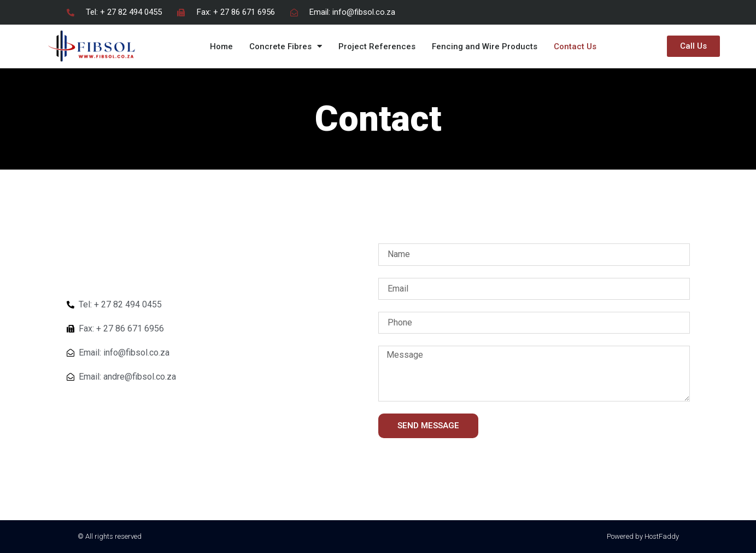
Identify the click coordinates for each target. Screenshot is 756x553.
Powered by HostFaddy (643, 536)
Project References (377, 46)
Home (221, 46)
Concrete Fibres (286, 46)
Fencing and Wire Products (485, 46)
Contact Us (575, 46)
